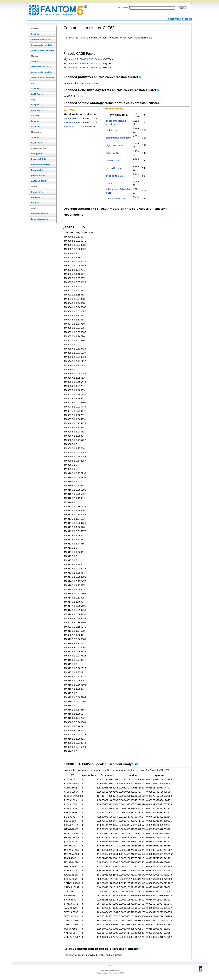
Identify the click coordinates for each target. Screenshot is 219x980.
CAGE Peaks (37, 94)
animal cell (70, 118)
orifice (109, 183)
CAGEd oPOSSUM (39, 181)
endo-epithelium (115, 176)
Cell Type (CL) (38, 154)
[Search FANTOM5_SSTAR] (152, 8)
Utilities (35, 203)
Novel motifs (37, 170)
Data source (37, 192)
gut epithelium (114, 168)
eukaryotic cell (72, 123)
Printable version (39, 214)
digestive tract (114, 153)
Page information (39, 219)
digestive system (115, 145)
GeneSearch (122, 8)
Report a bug (102, 973)
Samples (35, 34)
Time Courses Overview (42, 51)
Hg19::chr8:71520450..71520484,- (83, 59)
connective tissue (115, 199)
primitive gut (113, 160)
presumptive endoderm (118, 138)
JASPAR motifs (38, 176)
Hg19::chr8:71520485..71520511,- (83, 64)
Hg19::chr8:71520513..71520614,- (83, 68)
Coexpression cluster (178, 19)
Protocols (36, 197)
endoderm (111, 130)
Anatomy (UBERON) (41, 165)
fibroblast (69, 127)
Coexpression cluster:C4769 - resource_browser (56, 8)
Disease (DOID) (38, 159)
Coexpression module (41, 45)
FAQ (110, 966)
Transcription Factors (41, 39)
